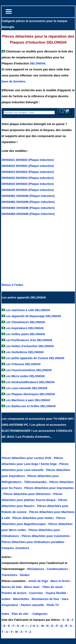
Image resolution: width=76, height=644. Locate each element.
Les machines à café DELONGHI (28, 310)
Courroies (36, 593)
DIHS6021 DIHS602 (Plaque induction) (28, 160)
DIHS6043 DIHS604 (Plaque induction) (28, 184)
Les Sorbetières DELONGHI (25, 352)
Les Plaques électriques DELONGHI (30, 394)
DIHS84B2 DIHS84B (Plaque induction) (28, 202)
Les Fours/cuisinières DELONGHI (29, 370)
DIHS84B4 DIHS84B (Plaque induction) (28, 214)
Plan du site (20, 614)
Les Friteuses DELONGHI (23, 364)
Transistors (10, 575)
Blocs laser (32, 587)
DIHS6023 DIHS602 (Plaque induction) (28, 172)
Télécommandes (35, 482)
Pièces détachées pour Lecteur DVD (27, 458)
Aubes (6, 599)
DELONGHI (37, 63)
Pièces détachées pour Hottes (34, 518)
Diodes (25, 575)
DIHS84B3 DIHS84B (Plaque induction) (28, 208)
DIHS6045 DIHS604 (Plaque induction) (28, 190)
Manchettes (21, 599)
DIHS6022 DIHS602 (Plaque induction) (28, 166)
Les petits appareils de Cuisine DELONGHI (35, 358)
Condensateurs (58, 569)
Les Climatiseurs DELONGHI (25, 322)
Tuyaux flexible (56, 593)
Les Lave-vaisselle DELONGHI (26, 388)
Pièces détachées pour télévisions (27, 494)
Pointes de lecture (14, 593)
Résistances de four (45, 599)
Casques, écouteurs (15, 548)
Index (5, 614)
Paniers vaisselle (32, 605)
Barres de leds (12, 587)
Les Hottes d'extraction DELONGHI (30, 346)
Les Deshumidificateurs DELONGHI (30, 382)
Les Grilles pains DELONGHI (25, 334)
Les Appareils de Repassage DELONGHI (33, 316)
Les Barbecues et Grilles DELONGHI (31, 406)
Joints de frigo (38, 581)
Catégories (40, 614)
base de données (13, 81)
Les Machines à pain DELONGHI (28, 400)
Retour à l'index (12, 285)
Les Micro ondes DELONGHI (25, 376)
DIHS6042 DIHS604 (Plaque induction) (28, 178)
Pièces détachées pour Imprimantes (49, 488)
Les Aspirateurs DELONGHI (25, 328)
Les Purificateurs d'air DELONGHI (29, 340)
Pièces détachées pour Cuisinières (46, 536)
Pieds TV (53, 605)
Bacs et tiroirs (60, 581)
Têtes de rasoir (53, 587)
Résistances (36, 569)
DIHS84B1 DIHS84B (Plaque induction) (28, 196)
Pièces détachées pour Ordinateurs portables (33, 542)
